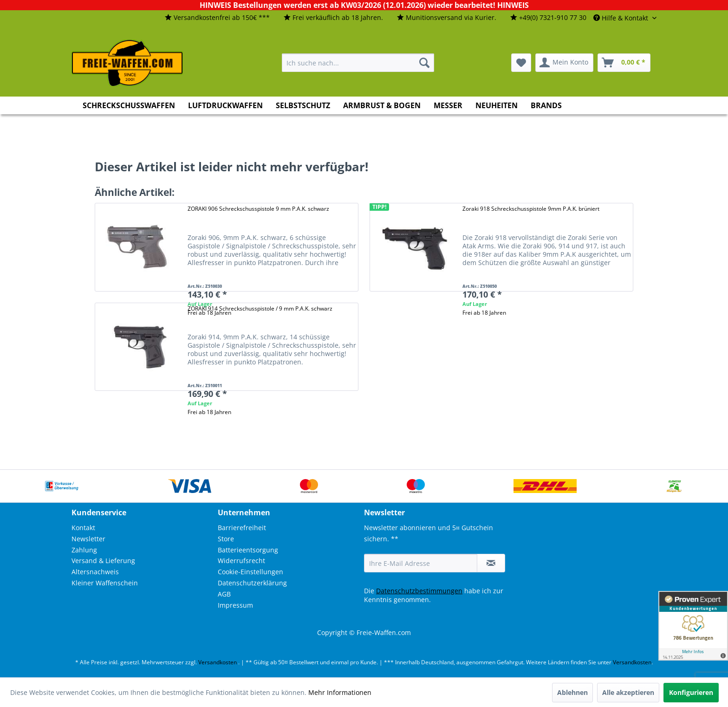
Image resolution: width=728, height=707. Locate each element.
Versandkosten (218, 662)
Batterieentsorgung (248, 550)
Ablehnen (572, 692)
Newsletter (88, 539)
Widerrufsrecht (241, 561)
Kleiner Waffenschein (105, 583)
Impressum (235, 605)
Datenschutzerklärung (252, 583)
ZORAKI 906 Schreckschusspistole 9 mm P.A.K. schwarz (258, 209)
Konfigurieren (691, 692)
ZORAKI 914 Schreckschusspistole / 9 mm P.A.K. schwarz (260, 308)
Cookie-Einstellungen (250, 572)
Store (226, 539)
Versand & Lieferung (103, 561)
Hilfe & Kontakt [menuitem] (622, 18)
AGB (224, 594)
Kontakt (83, 528)
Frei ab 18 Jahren (484, 313)
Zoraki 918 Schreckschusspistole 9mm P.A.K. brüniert (531, 209)
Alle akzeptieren (628, 692)
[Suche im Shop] (358, 63)
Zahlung (84, 550)
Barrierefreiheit (242, 528)
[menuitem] (217, 18)
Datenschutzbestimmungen (419, 591)
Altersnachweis (95, 572)
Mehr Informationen (340, 692)
